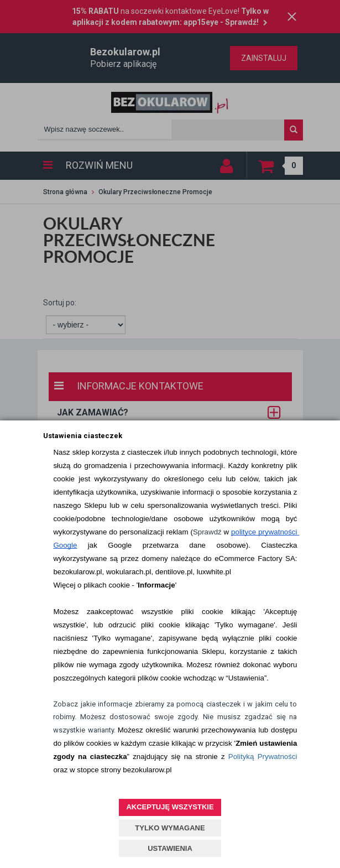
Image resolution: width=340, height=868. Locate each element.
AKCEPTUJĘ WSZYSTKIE (170, 807)
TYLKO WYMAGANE (170, 828)
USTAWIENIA (170, 848)
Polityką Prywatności (263, 757)
